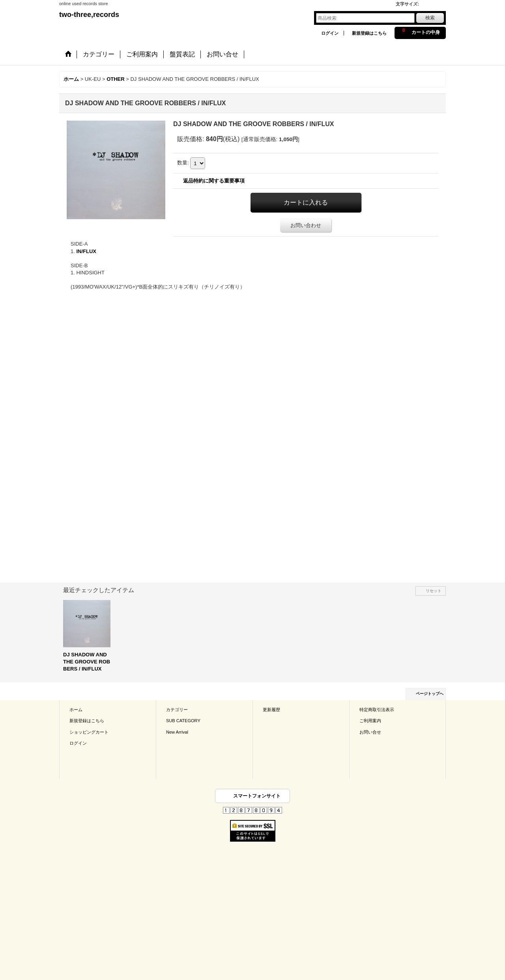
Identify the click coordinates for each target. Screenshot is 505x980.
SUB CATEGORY (183, 721)
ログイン (330, 33)
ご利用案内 (370, 721)
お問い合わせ (306, 225)
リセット (434, 591)
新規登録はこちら (369, 33)
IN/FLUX (86, 251)
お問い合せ (370, 732)
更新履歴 (271, 710)
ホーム (76, 710)
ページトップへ (430, 694)
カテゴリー (177, 710)
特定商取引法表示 (377, 710)
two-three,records (89, 15)
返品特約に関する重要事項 (214, 181)
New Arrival (177, 732)
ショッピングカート (89, 732)
